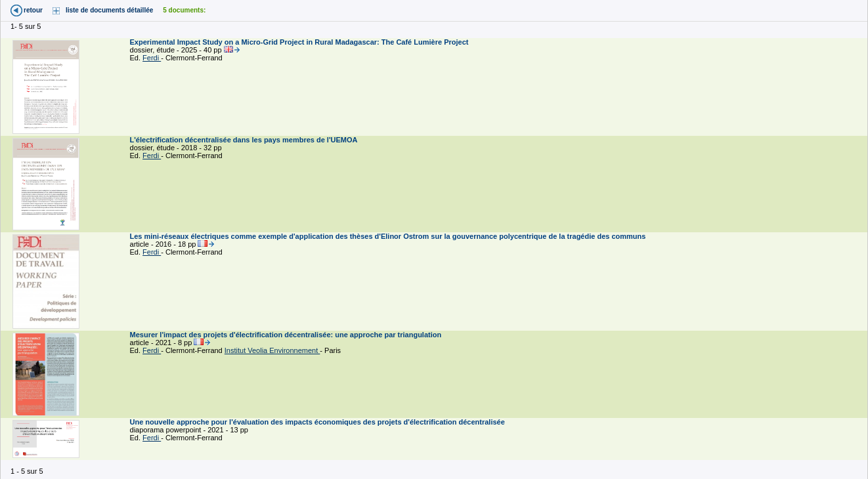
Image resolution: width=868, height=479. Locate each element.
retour (33, 10)
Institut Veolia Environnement (272, 350)
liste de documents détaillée (109, 10)
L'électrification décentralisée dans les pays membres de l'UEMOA (245, 140)
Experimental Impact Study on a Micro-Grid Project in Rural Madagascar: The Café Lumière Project (300, 42)
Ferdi (152, 58)
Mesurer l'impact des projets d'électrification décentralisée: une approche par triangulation (287, 335)
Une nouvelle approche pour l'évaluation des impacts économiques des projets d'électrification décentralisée (318, 422)
